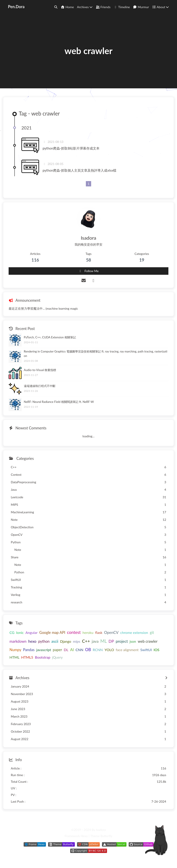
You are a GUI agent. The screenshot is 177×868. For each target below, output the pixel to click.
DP (111, 641)
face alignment (127, 650)
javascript (44, 650)
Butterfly (106, 836)
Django (66, 641)
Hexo (84, 836)
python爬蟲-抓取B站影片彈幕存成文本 (71, 148)
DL (66, 650)
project (122, 641)
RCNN (98, 650)
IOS (156, 650)
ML (104, 641)
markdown (18, 641)
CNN (79, 650)
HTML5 (27, 657)
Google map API (52, 633)
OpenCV (111, 632)
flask (99, 632)
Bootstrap (43, 657)
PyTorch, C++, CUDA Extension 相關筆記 (50, 337)
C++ (86, 641)
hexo (32, 641)
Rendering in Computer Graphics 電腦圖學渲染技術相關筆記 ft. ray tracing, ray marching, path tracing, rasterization (96, 354)
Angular (31, 632)
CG (12, 632)
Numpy (15, 650)
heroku (88, 632)
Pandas (29, 650)
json (133, 641)
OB (88, 650)
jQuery (57, 657)
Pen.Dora (16, 7)
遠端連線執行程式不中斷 (40, 386)
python (44, 641)
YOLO (109, 650)
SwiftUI (146, 650)
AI (72, 650)
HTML (14, 657)
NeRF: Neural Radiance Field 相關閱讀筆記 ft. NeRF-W (59, 402)
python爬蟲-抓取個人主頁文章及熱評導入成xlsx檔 (79, 170)
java (95, 641)
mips (76, 641)
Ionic (20, 632)
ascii (55, 641)
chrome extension (134, 632)
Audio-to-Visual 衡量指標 (40, 370)
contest (74, 632)
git (152, 633)
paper (57, 650)
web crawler (148, 641)
